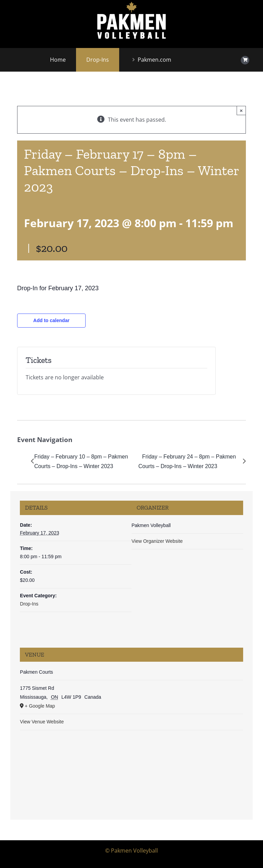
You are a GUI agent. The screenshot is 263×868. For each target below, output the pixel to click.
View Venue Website (42, 722)
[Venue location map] (131, 771)
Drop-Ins (29, 604)
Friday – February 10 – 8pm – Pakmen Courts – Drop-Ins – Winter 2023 (81, 462)
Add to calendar (51, 320)
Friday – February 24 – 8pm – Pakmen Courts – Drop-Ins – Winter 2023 (187, 462)
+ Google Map (40, 706)
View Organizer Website (157, 541)
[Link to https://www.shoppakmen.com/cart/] (245, 60)
